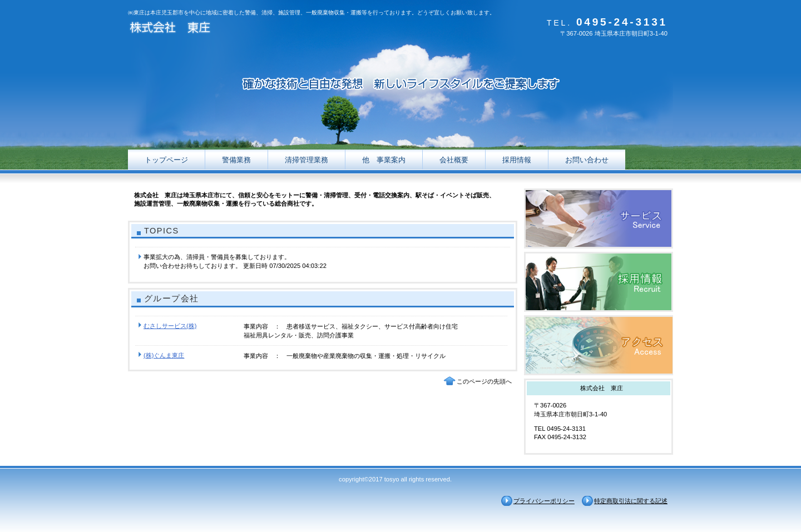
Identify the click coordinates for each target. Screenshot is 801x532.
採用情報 (599, 282)
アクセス (599, 345)
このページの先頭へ (484, 381)
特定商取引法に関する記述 (631, 501)
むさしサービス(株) (170, 326)
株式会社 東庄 (239, 29)
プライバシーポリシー (544, 501)
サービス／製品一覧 (599, 218)
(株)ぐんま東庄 (164, 355)
